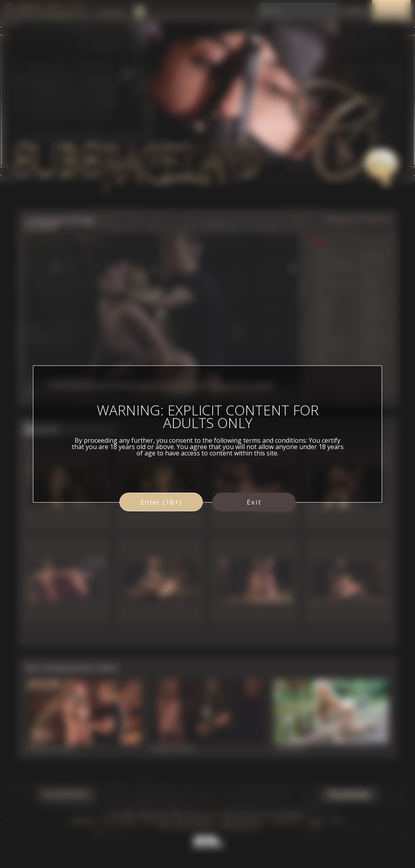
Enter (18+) (161, 502)
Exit (254, 502)
